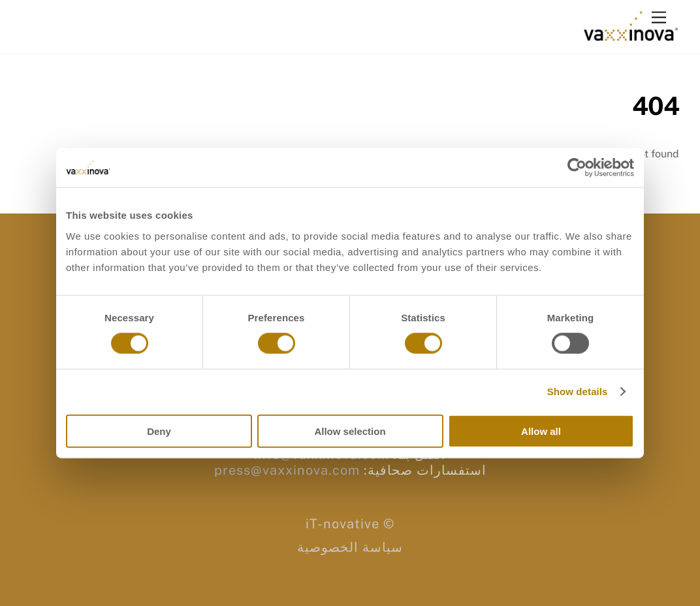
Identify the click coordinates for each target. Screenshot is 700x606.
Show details (578, 391)
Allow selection (350, 431)
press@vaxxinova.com (287, 470)
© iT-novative (350, 524)
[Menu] (659, 18)
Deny (159, 431)
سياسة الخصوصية (350, 547)
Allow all (541, 431)
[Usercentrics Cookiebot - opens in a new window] (577, 168)
